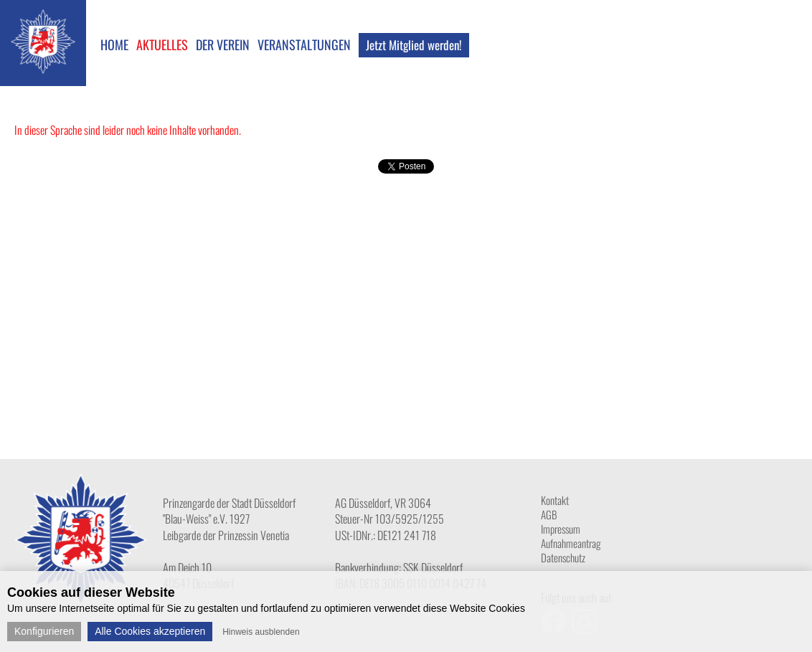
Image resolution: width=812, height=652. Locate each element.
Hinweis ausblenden (261, 632)
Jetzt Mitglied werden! (414, 45)
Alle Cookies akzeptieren (150, 631)
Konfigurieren (44, 631)
